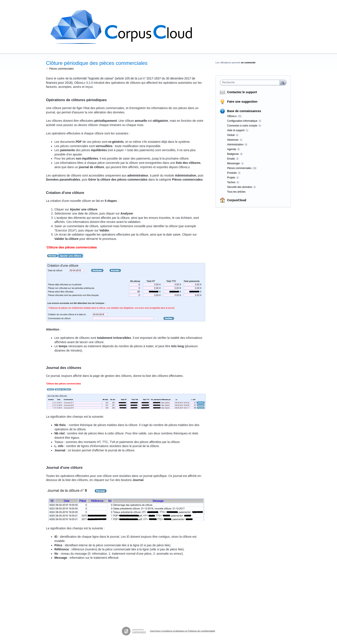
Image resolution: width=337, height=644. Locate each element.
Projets (231, 178)
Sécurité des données (240, 187)
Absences (233, 140)
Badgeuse (233, 154)
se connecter (248, 62)
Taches (231, 182)
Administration (235, 145)
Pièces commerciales (239, 168)
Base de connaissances (244, 111)
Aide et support (236, 130)
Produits (232, 173)
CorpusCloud (237, 200)
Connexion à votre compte (242, 126)
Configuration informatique (242, 121)
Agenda (232, 149)
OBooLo (232, 116)
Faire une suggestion (242, 102)
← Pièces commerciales (60, 69)
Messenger (234, 163)
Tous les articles (236, 192)
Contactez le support (242, 92)
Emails (231, 159)
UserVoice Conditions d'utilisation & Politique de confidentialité (182, 631)
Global (231, 135)
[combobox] (251, 82)
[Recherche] (283, 82)
